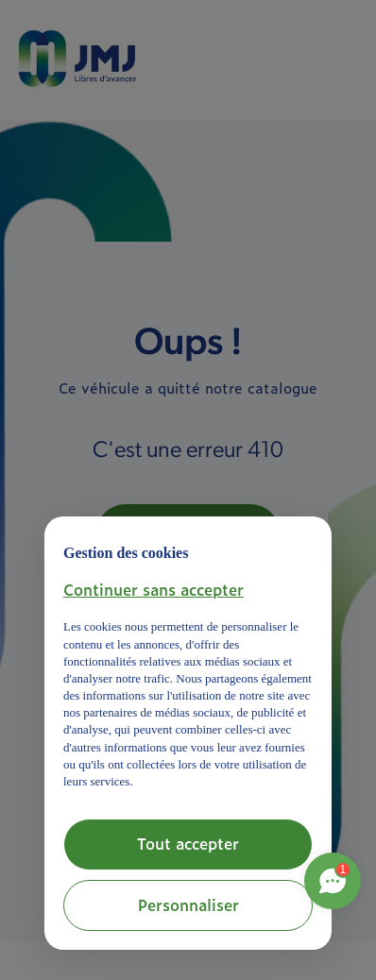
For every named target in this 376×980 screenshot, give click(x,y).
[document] (188, 663)
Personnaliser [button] (188, 904)
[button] (154, 589)
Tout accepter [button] (188, 843)
